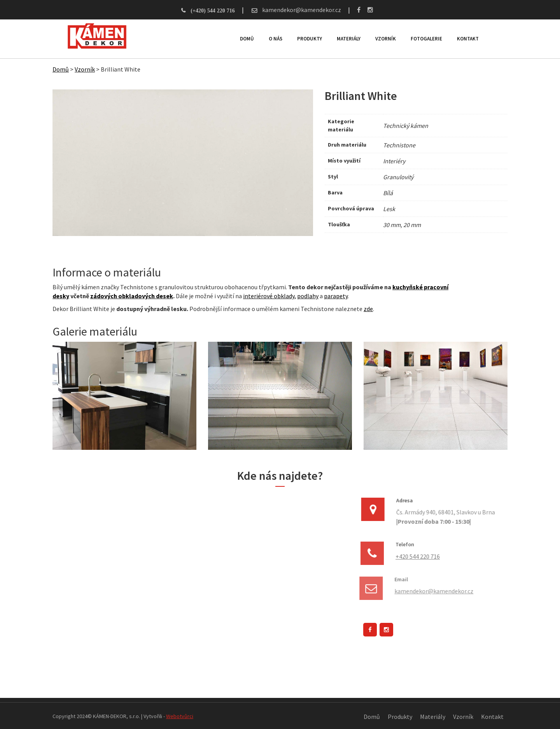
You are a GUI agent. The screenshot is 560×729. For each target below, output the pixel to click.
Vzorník (385, 39)
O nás (275, 39)
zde (368, 309)
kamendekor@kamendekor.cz (301, 10)
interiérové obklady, (269, 296)
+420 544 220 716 (417, 556)
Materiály (348, 39)
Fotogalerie (426, 39)
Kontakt (467, 39)
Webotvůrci (180, 716)
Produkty (309, 39)
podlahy (308, 296)
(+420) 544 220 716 (213, 10)
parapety (336, 296)
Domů (247, 39)
